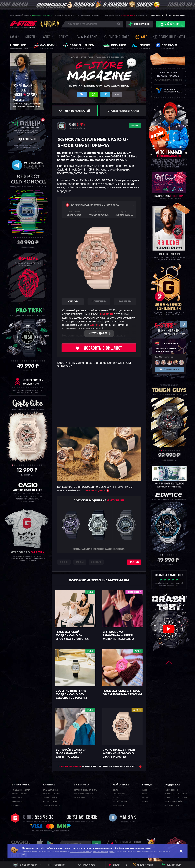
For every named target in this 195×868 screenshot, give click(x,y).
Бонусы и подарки (51, 805)
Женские (96, 562)
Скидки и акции (145, 865)
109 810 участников (164, 357)
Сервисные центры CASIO (176, 794)
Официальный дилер (20, 15)
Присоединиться (171, 369)
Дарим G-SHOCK (128, 15)
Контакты (143, 15)
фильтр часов (139, 24)
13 (40, 238)
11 (36, 238)
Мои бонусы (118, 805)
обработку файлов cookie (80, 852)
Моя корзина (119, 794)
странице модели (93, 491)
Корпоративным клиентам (87, 15)
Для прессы (17, 802)
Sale (144, 37)
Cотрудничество (19, 794)
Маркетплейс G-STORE (83, 798)
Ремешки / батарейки (174, 802)
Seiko (47, 37)
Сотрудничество (110, 15)
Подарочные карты (172, 37)
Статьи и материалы (123, 111)
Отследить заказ (177, 15)
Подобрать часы (172, 805)
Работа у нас (17, 798)
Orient (63, 37)
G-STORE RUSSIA (170, 344)
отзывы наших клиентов (131, 844)
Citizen (30, 37)
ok (97, 844)
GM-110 (95, 325)
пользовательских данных (104, 852)
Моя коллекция (120, 802)
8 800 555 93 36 (157, 15)
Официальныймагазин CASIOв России (50, 24)
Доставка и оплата (51, 794)
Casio (14, 37)
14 (42, 238)
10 (34, 238)
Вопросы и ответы (64, 15)
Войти (116, 790)
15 (42, 361)
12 (38, 238)
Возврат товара (50, 802)
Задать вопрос (171, 790)
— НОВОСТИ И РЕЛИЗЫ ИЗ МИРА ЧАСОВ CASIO (100, 767)
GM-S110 (106, 314)
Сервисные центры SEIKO (176, 798)
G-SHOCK (64, 562)
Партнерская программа (85, 794)
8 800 (38, 818)
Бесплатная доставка (42, 15)
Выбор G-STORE (119, 37)
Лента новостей (77, 111)
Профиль (117, 798)
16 (45, 361)
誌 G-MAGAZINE (87, 37)
